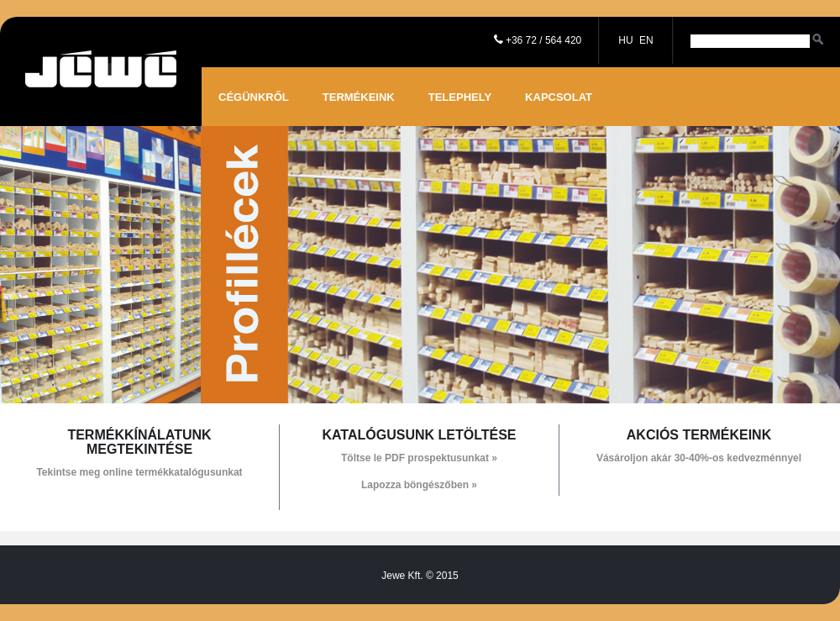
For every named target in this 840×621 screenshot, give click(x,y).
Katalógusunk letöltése (419, 435)
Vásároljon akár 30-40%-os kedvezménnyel (699, 458)
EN (646, 40)
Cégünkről (254, 97)
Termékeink (359, 97)
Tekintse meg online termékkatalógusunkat (139, 472)
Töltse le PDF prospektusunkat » (419, 458)
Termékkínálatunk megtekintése (139, 442)
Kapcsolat (559, 97)
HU (625, 40)
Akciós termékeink (699, 435)
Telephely (460, 97)
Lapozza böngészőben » (419, 485)
